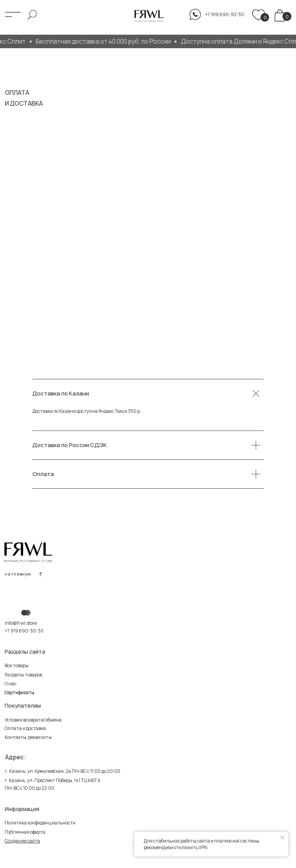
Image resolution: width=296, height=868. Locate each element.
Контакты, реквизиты (28, 737)
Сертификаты (19, 692)
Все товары (17, 665)
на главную (18, 574)
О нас (11, 684)
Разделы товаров (23, 675)
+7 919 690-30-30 (24, 631)
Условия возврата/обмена (33, 720)
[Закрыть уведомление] (283, 838)
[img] (280, 15)
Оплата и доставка (25, 728)
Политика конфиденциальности (40, 823)
